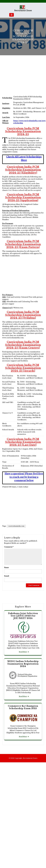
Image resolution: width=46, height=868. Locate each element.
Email (7, 576)
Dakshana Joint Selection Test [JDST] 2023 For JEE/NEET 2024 (23, 616)
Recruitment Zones (23, 10)
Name (7, 567)
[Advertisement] (17, 77)
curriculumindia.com (16, 526)
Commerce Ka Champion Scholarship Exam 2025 (23, 707)
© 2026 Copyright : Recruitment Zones (23, 758)
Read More (23, 652)
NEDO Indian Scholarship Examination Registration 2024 (23, 664)
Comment (9, 547)
